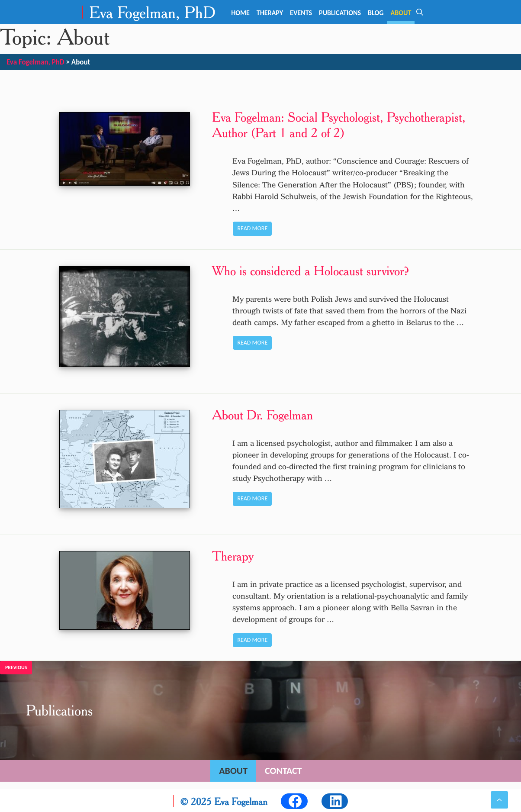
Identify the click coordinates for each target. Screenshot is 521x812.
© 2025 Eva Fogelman (224, 800)
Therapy (270, 13)
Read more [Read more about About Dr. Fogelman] (251, 498)
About (401, 13)
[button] (499, 800)
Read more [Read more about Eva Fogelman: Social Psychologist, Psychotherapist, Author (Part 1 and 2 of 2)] (251, 228)
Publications (340, 13)
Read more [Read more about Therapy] (251, 639)
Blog (376, 13)
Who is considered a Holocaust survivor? (310, 271)
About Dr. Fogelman (262, 414)
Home (240, 13)
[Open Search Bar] (420, 12)
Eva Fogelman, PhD (152, 12)
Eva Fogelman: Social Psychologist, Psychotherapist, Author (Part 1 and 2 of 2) (338, 125)
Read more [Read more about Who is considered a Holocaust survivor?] (251, 343)
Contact (283, 769)
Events (301, 13)
